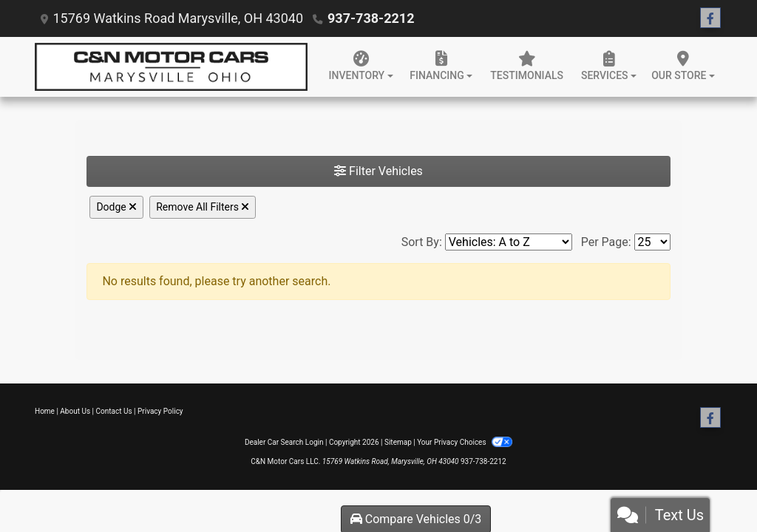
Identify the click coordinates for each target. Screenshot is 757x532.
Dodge (116, 207)
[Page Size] (652, 242)
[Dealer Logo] (171, 67)
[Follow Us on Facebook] (710, 18)
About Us (75, 411)
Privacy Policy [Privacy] (160, 411)
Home (45, 411)
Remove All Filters (203, 207)
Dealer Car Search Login (284, 442)
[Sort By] (509, 242)
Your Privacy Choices (465, 442)
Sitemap (398, 442)
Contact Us (114, 411)
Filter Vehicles (378, 171)
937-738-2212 (371, 18)
